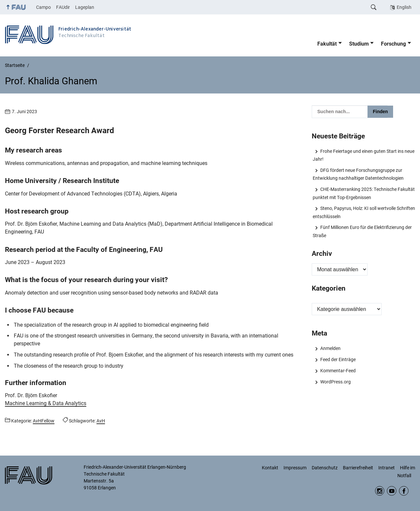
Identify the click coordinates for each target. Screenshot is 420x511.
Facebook (404, 491)
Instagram (380, 491)
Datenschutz (325, 468)
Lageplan (85, 7)
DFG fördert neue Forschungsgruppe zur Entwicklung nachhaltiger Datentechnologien (358, 174)
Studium (359, 44)
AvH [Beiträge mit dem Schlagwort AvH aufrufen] (101, 421)
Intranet (387, 468)
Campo (43, 7)
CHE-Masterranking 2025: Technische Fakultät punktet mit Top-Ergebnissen (364, 193)
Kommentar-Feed (338, 371)
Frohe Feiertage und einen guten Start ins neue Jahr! (363, 155)
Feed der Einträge (338, 359)
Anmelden (330, 348)
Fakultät (327, 44)
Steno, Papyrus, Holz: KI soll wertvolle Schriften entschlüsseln (364, 212)
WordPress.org (336, 382)
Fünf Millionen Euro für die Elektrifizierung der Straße (362, 231)
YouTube (392, 491)
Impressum (295, 468)
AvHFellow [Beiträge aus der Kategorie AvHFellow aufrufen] (44, 421)
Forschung (393, 44)
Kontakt (270, 468)
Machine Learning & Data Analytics (46, 403)
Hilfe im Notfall (406, 472)
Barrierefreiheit (358, 468)
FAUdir (63, 7)
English (404, 7)
